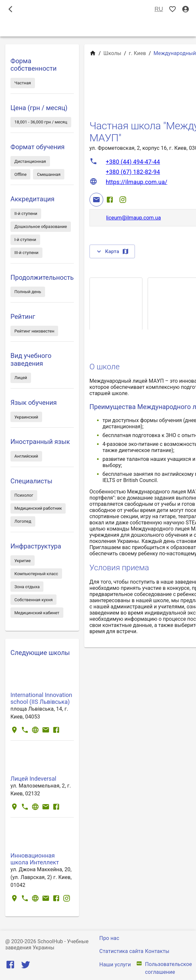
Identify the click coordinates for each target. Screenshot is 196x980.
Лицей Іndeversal (33, 779)
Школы (112, 53)
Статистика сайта (121, 951)
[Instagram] (123, 200)
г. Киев (137, 53)
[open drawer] (10, 9)
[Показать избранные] (172, 9)
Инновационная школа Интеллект (35, 859)
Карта (112, 251)
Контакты (157, 951)
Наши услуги (115, 965)
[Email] (96, 200)
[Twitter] (26, 966)
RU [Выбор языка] (159, 9)
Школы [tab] (98, 27)
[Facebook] (110, 200)
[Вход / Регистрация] (186, 9)
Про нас (109, 938)
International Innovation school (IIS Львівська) (41, 698)
